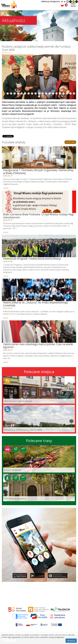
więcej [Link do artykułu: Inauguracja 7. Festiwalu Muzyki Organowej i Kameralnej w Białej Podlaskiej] (6, 188)
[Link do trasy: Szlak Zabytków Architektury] (39, 487)
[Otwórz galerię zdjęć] (39, 77)
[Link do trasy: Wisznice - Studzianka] (39, 459)
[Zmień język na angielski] (66, 5)
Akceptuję (71, 641)
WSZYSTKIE (70, 142)
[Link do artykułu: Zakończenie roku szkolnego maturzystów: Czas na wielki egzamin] (39, 332)
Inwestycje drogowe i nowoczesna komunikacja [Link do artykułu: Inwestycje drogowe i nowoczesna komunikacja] (32, 259)
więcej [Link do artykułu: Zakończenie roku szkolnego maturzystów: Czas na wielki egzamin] (6, 362)
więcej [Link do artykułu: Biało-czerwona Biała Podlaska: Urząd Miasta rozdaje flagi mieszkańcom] (6, 232)
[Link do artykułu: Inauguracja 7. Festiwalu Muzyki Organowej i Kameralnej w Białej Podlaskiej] (39, 158)
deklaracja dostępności (50, 1)
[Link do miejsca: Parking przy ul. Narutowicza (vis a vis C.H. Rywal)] (39, 419)
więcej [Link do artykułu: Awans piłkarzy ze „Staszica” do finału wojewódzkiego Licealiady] (6, 318)
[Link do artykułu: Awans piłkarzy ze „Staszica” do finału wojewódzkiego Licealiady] (39, 290)
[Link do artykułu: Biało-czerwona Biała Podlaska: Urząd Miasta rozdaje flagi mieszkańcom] (39, 202)
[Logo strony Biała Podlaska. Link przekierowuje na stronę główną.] (9, 4)
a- (65, 1)
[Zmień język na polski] (62, 5)
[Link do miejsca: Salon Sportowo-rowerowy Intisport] (39, 390)
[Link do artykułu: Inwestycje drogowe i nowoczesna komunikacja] (39, 246)
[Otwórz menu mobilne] (73, 5)
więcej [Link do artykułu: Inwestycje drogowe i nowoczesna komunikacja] (6, 276)
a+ (62, 1)
